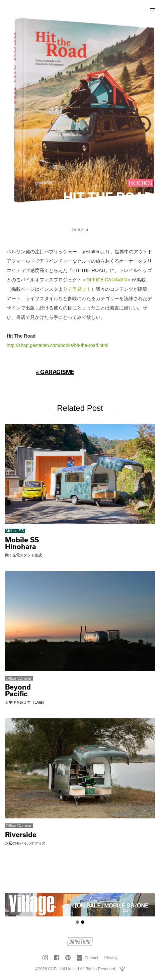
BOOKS (140, 183)
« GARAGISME (55, 372)
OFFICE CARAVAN (107, 280)
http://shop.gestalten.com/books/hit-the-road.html (58, 345)
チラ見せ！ (79, 289)
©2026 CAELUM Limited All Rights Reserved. (76, 969)
